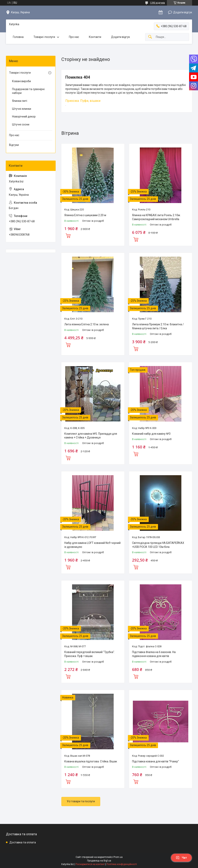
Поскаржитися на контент (90, 864)
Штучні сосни (21, 124)
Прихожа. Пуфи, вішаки (83, 101)
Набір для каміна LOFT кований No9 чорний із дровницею (92, 545)
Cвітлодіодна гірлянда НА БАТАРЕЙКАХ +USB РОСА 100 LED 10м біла (158, 545)
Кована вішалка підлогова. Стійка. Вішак (91, 761)
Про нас (74, 37)
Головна (18, 37)
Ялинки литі (20, 101)
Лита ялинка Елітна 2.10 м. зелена (87, 324)
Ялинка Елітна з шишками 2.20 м (85, 215)
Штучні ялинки (22, 109)
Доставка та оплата (23, 842)
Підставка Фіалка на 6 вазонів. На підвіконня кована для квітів (154, 654)
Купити (68, 235)
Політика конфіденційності (122, 864)
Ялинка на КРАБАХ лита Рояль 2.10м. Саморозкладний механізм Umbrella (156, 217)
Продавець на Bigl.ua (99, 861)
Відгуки (14, 145)
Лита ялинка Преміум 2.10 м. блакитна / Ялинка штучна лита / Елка (158, 326)
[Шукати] (150, 37)
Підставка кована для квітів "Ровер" (156, 761)
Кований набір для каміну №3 (151, 434)
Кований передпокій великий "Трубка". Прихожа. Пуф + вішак (90, 654)
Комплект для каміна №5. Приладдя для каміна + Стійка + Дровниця (91, 436)
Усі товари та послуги (81, 801)
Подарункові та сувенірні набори (28, 91)
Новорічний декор (24, 117)
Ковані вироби (21, 81)
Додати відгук (183, 12)
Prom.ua (118, 857)
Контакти (95, 37)
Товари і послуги (44, 37)
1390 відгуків (157, 3)
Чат (181, 858)
